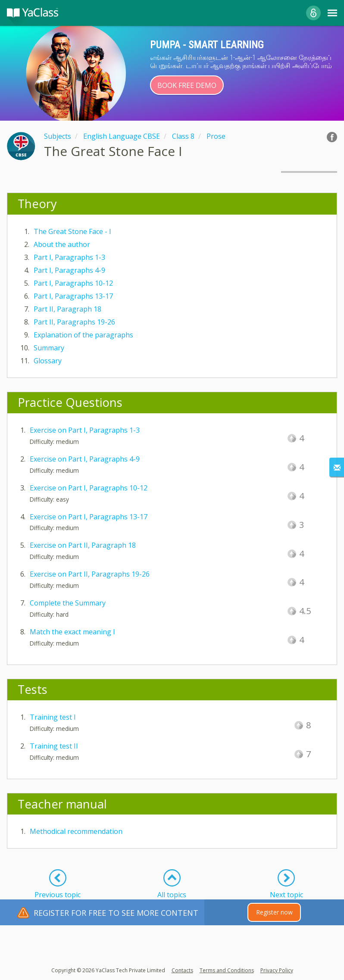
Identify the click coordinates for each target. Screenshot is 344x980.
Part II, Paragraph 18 (67, 309)
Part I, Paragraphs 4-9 (69, 270)
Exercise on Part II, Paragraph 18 (83, 545)
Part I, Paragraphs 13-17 (73, 296)
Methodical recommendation (76, 831)
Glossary (48, 361)
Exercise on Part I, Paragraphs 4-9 (85, 459)
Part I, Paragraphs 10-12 (73, 283)
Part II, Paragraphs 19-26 (74, 322)
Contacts (182, 970)
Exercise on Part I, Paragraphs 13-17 (89, 517)
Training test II (54, 746)
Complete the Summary (68, 603)
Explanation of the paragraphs (83, 335)
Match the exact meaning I (72, 632)
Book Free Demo (187, 85)
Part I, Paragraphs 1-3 (69, 257)
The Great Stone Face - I (72, 231)
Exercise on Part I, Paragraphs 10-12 (89, 488)
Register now (274, 912)
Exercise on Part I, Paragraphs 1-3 (85, 430)
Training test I (53, 717)
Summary (49, 348)
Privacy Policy (277, 970)
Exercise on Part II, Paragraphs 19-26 (90, 574)
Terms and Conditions (227, 970)
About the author (62, 244)
